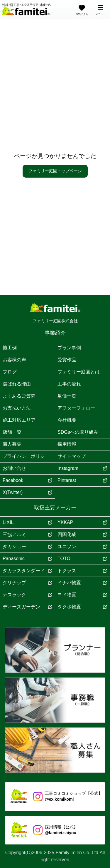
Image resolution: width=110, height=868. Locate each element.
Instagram (82, 468)
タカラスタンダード (28, 571)
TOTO (82, 559)
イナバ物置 (82, 583)
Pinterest (82, 480)
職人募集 (12, 444)
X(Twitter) (28, 492)
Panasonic (28, 559)
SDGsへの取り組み (78, 432)
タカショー (28, 546)
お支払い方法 (17, 408)
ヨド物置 (82, 595)
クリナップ (28, 583)
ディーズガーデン (28, 607)
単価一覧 (67, 396)
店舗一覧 (12, 432)
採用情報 (67, 444)
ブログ (10, 372)
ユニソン (82, 546)
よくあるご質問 (19, 396)
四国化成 (82, 534)
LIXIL (28, 522)
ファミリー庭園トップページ (55, 171)
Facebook (28, 480)
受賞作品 (67, 360)
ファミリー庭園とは (79, 372)
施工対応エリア (19, 420)
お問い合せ (14, 468)
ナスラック (28, 595)
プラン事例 (69, 348)
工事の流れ (69, 384)
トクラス (82, 571)
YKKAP (82, 522)
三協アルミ (28, 534)
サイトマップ (72, 456)
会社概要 (67, 420)
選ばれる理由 (17, 384)
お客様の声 (14, 360)
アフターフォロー (76, 408)
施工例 (10, 348)
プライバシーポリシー (26, 456)
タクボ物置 (82, 607)
